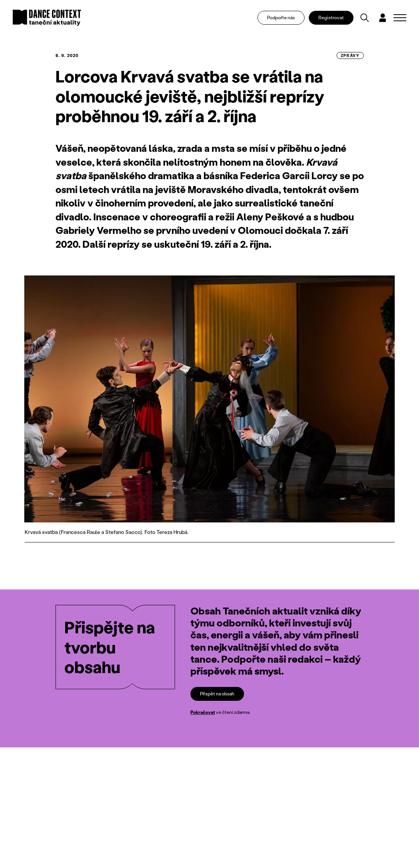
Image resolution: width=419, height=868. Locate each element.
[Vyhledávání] (365, 18)
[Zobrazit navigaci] (400, 18)
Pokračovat (203, 712)
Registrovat (331, 18)
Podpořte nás (281, 18)
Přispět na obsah (217, 694)
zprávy (350, 55)
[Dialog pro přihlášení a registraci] (383, 18)
